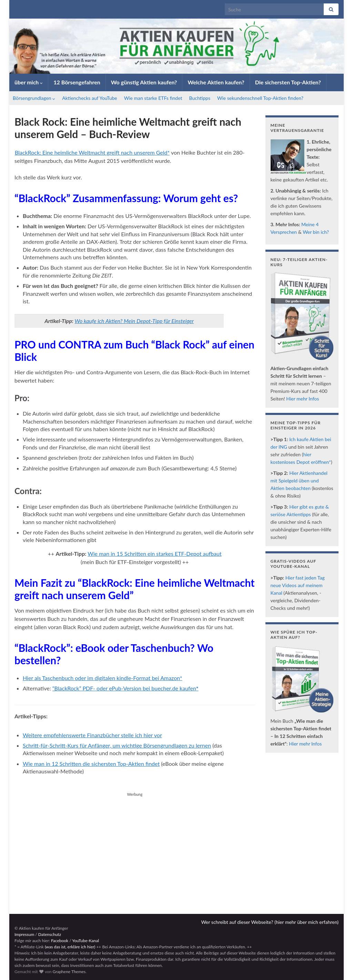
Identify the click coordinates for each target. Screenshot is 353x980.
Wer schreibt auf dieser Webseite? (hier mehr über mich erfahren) (270, 922)
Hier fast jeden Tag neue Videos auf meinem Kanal (298, 585)
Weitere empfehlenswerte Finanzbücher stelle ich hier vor (92, 735)
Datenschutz (50, 934)
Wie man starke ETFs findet (153, 98)
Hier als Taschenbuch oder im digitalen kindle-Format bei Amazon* (103, 678)
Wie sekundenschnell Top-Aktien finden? (260, 98)
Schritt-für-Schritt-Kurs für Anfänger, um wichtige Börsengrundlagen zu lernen (117, 745)
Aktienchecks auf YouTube (89, 98)
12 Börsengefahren (77, 82)
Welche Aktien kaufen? (216, 82)
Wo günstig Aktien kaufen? (144, 82)
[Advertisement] (135, 847)
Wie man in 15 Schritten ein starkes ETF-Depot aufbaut (154, 554)
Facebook (60, 941)
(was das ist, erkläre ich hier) (70, 947)
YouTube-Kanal (85, 941)
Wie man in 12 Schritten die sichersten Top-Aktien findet (91, 764)
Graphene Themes (69, 972)
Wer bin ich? (316, 232)
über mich (29, 82)
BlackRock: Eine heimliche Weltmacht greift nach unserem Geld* (92, 152)
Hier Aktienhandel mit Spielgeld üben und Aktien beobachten (299, 481)
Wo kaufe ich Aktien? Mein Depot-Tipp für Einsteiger (134, 321)
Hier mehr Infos (302, 399)
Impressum (24, 934)
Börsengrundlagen (34, 98)
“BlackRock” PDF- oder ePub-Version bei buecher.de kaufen (125, 688)
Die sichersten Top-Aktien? (288, 82)
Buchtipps (200, 98)
